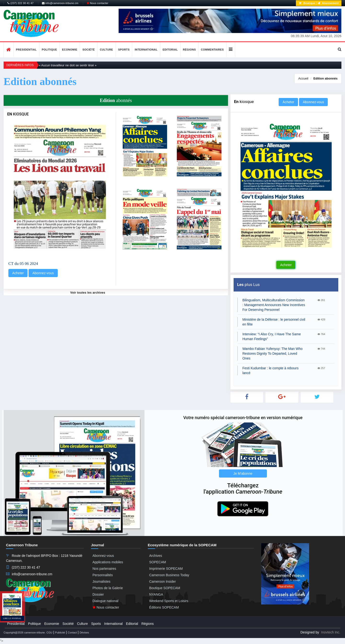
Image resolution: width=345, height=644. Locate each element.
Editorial (170, 50)
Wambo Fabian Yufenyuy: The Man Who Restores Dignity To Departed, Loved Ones (273, 353)
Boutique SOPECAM (165, 588)
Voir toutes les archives (88, 293)
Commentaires (212, 50)
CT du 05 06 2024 (23, 264)
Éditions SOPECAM (164, 607)
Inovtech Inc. (331, 632)
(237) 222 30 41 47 (20, 3)
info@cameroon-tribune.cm (60, 3)
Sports (124, 50)
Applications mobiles (108, 562)
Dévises (84, 633)
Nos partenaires (104, 569)
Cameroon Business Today (169, 575)
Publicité (60, 633)
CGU (49, 633)
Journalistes (101, 581)
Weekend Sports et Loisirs (169, 601)
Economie (70, 50)
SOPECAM (158, 562)
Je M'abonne (243, 473)
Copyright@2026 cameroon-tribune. (25, 633)
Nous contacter (98, 3)
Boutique (307, 3)
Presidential (26, 50)
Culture (106, 50)
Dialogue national (105, 601)
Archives (156, 556)
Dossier (98, 594)
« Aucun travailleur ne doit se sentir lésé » (68, 65)
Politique (49, 50)
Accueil (303, 78)
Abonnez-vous (43, 273)
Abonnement (328, 3)
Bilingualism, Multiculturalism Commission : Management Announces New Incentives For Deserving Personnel (274, 305)
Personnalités (103, 575)
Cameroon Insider (163, 581)
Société (89, 50)
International (146, 50)
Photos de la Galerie (108, 588)
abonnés (325, 78)
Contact (72, 633)
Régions (189, 50)
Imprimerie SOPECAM (166, 569)
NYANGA (156, 594)
